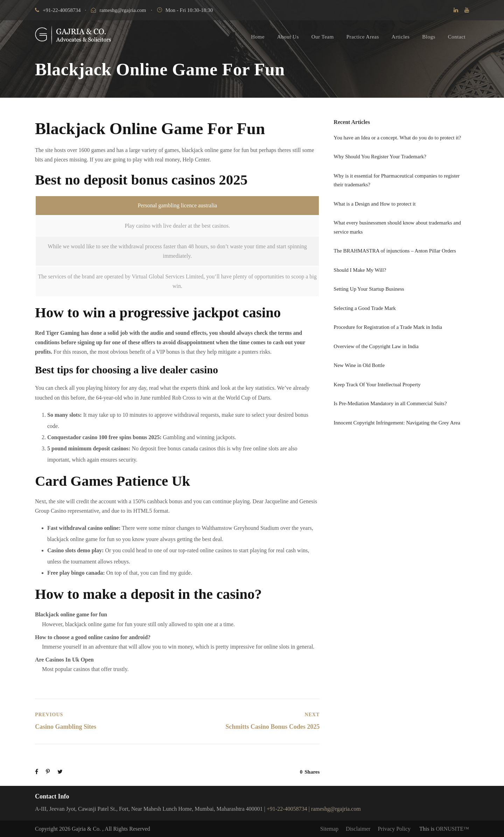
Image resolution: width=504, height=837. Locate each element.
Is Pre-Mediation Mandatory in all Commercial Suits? (390, 403)
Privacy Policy (394, 829)
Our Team (323, 37)
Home (258, 37)
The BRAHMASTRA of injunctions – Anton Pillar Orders (395, 251)
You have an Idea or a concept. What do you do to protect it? (397, 138)
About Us (288, 37)
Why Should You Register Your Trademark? (380, 157)
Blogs (429, 37)
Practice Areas (363, 37)
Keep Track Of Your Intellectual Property (377, 385)
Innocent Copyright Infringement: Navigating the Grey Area (397, 423)
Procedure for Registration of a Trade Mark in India (388, 327)
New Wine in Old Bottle (359, 365)
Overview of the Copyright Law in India (376, 346)
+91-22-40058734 (58, 10)
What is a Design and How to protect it (374, 204)
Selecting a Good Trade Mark (365, 308)
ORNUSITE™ (452, 829)
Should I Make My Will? (360, 270)
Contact (457, 37)
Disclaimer (358, 829)
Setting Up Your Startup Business (369, 289)
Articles (401, 37)
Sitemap (329, 829)
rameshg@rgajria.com (118, 10)
